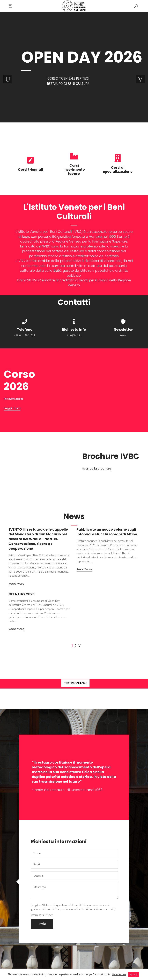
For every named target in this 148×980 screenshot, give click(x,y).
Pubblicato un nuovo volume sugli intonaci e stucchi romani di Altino (107, 532)
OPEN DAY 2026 (22, 594)
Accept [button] (134, 974)
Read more (119, 974)
